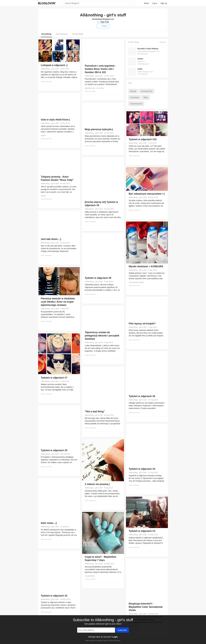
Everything (46, 34)
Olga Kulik (105, 22)
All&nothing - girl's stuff (50, 69)
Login (115, 637)
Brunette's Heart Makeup (148, 49)
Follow (103, 26)
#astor (43, 135)
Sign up (164, 3)
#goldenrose (90, 88)
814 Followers (62, 34)
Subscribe (122, 630)
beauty (133, 91)
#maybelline (90, 576)
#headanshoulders (136, 282)
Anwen (140, 59)
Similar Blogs (78, 34)
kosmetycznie (136, 104)
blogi (146, 97)
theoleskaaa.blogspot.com (103, 19)
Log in (155, 3)
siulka (140, 69)
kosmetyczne (147, 91)
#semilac (100, 88)
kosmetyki (135, 97)
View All (163, 42)
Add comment (46, 82)
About (146, 3)
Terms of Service (115, 640)
